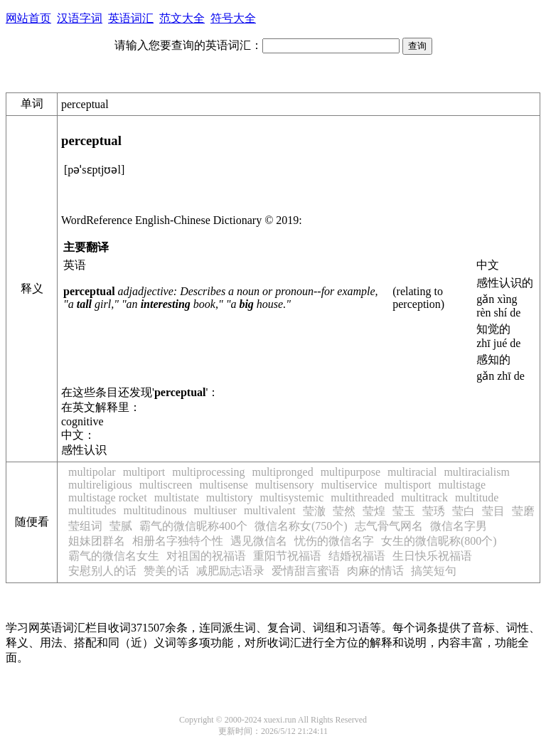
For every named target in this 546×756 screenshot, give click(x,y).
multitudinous (155, 510)
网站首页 (28, 18)
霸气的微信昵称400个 (193, 526)
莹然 (344, 511)
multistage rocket (108, 497)
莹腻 (121, 526)
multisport (408, 485)
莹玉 (404, 511)
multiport (144, 472)
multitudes (92, 510)
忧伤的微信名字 (334, 541)
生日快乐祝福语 (432, 556)
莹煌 (374, 511)
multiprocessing (208, 472)
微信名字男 (459, 526)
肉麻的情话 (375, 571)
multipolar (92, 472)
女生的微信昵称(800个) (439, 541)
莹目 (493, 511)
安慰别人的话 (102, 571)
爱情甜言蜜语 (306, 571)
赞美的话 (166, 571)
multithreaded (362, 497)
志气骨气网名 (389, 526)
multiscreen (166, 485)
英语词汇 (131, 18)
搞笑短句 (434, 571)
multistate (177, 497)
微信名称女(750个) (301, 526)
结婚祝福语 (357, 556)
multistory (230, 497)
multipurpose (350, 472)
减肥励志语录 (230, 571)
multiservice (349, 485)
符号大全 (233, 18)
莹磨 (523, 511)
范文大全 (182, 18)
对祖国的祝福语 (206, 556)
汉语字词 (80, 18)
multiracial (412, 472)
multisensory (285, 485)
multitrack (424, 497)
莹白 (464, 511)
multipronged (282, 472)
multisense (223, 485)
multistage (462, 485)
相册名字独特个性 (178, 541)
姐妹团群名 (97, 541)
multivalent (270, 510)
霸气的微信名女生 (114, 556)
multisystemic (292, 497)
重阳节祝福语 (287, 556)
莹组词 (85, 526)
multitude (477, 497)
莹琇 (434, 511)
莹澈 (314, 511)
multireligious (100, 485)
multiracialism (476, 472)
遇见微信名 (259, 541)
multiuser (215, 510)
